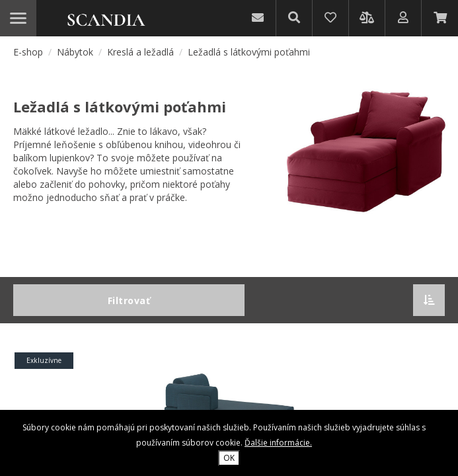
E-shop (28, 52)
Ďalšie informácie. (278, 443)
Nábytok (76, 52)
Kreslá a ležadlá (142, 52)
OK (229, 458)
